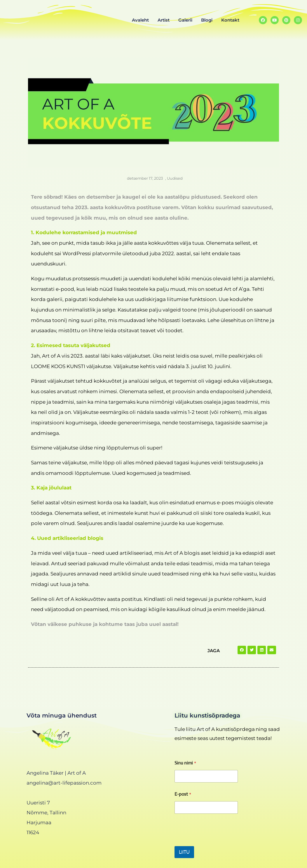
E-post (183, 794)
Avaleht (140, 20)
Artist (164, 20)
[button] (242, 650)
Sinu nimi (185, 763)
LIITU (184, 852)
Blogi (207, 20)
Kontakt (230, 20)
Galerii (185, 20)
